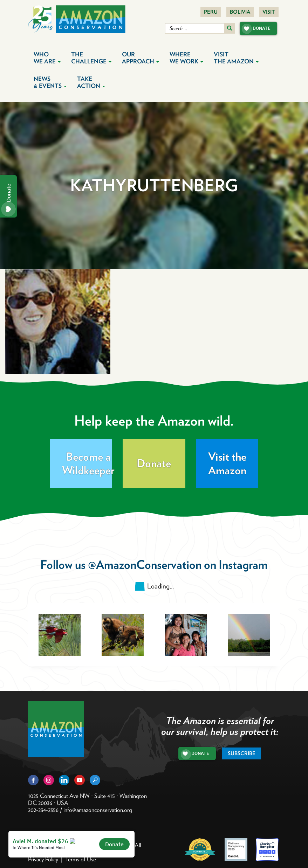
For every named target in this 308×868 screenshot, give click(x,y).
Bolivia (240, 12)
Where (186, 58)
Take (91, 82)
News (50, 82)
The (91, 58)
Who (47, 58)
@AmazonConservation (145, 564)
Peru (211, 12)
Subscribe (242, 753)
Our (141, 58)
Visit (269, 12)
